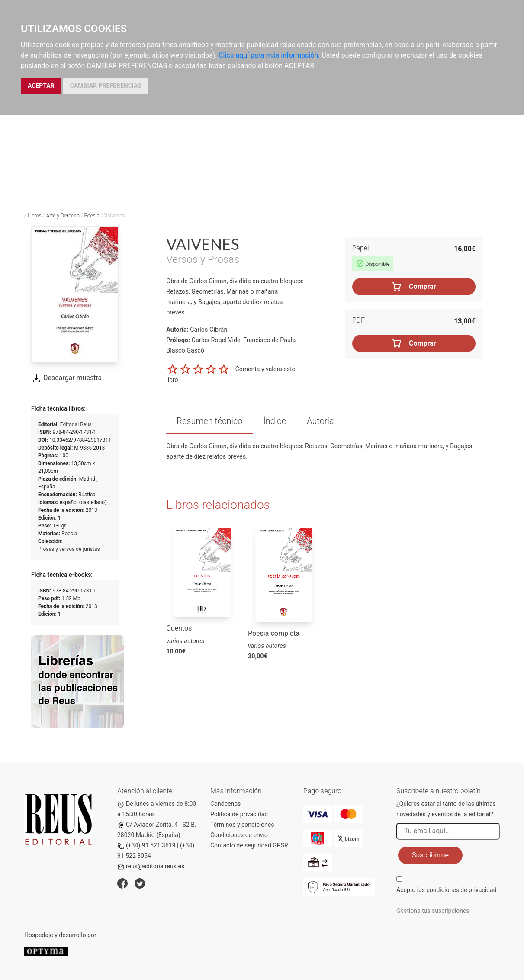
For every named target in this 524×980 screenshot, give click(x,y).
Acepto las (447, 890)
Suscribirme (430, 855)
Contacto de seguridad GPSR (249, 845)
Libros (35, 216)
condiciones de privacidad (461, 890)
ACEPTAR (41, 86)
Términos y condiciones (242, 825)
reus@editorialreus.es (151, 866)
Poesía (92, 216)
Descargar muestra (66, 378)
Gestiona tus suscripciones (433, 911)
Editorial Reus (76, 424)
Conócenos (226, 804)
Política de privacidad (239, 814)
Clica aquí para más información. (269, 55)
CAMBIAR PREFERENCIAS (106, 86)
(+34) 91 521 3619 (146, 845)
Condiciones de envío (239, 835)
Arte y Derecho (63, 216)
